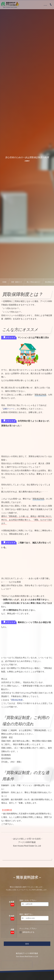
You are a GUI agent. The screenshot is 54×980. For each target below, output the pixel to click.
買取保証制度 (17, 700)
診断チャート (9, 409)
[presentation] (17, 965)
